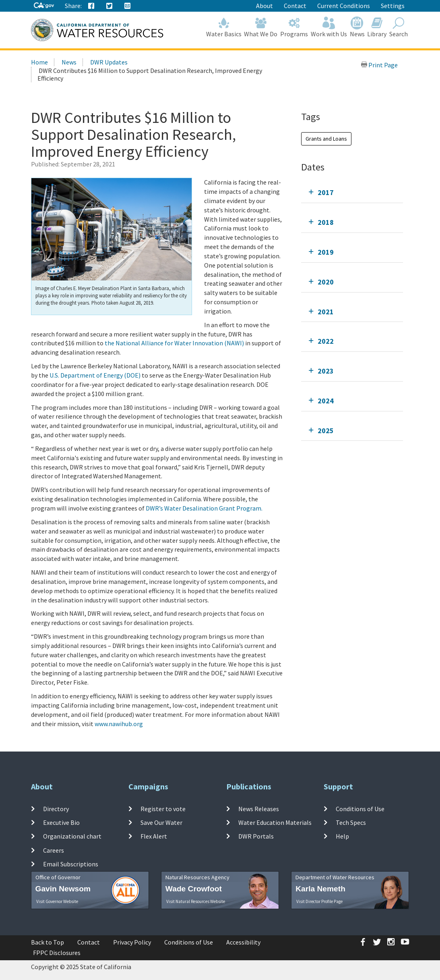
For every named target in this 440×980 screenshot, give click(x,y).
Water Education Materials (275, 822)
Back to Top (48, 942)
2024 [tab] (326, 401)
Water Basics (224, 27)
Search (399, 27)
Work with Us (329, 27)
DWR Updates (109, 62)
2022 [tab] (326, 341)
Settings (393, 6)
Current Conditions (344, 6)
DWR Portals (256, 836)
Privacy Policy (132, 942)
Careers (54, 850)
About (264, 6)
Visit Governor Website (57, 901)
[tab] (352, 192)
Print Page (379, 65)
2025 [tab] (326, 431)
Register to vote (163, 809)
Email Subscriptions (71, 864)
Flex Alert (154, 836)
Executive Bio (61, 822)
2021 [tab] (326, 312)
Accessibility (243, 942)
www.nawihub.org (119, 724)
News (357, 27)
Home (39, 62)
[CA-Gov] (44, 6)
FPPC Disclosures (57, 953)
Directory (56, 809)
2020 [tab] (326, 282)
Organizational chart (72, 836)
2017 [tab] (326, 192)
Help (342, 836)
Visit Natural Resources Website (196, 901)
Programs (294, 27)
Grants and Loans (326, 139)
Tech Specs (351, 822)
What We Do (261, 27)
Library (377, 27)
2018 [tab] (326, 222)
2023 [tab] (326, 371)
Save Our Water (161, 822)
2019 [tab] (326, 252)
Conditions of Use (360, 809)
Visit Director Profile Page (319, 901)
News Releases (259, 809)
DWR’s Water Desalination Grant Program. (204, 508)
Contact (295, 6)
